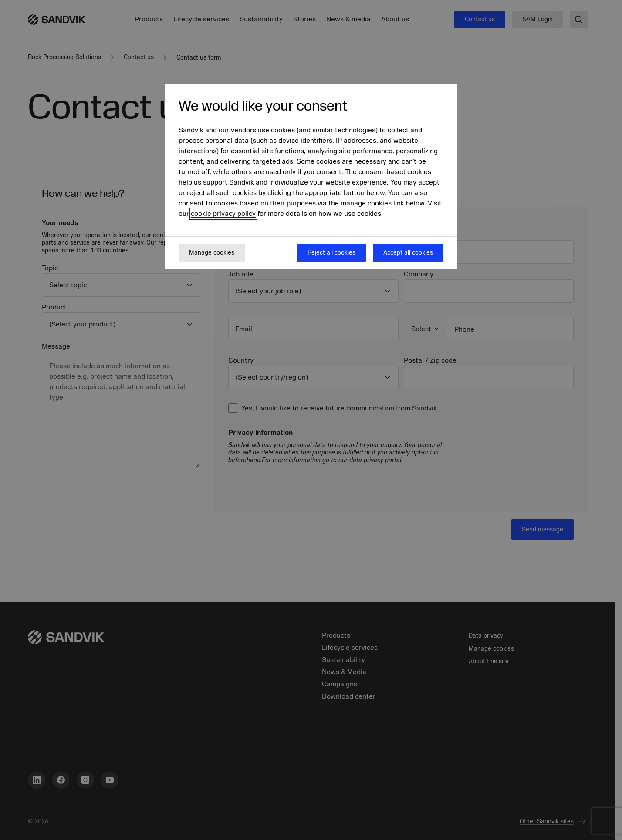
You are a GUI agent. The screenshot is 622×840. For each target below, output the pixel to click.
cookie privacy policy (223, 214)
